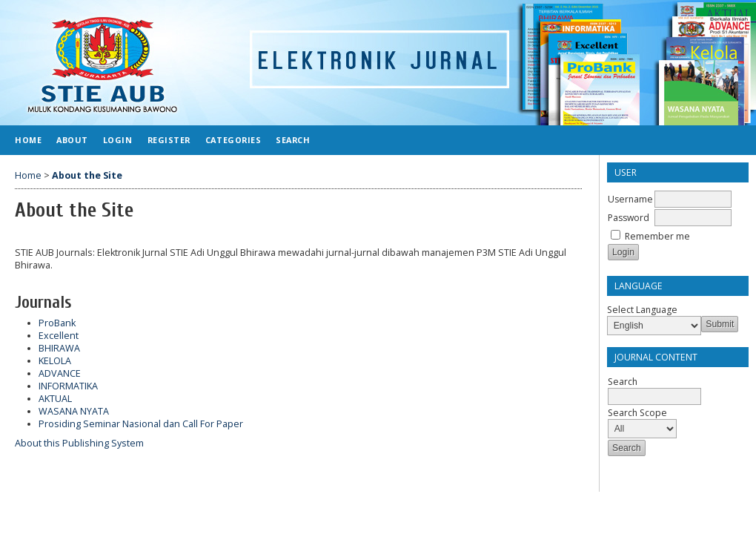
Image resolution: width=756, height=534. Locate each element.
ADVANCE (60, 373)
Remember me (657, 236)
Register (169, 140)
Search (293, 140)
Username (630, 199)
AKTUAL (55, 399)
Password (629, 218)
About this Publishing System (79, 443)
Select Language (642, 310)
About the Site (87, 175)
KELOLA (55, 361)
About (72, 140)
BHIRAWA (59, 348)
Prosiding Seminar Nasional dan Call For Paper (141, 424)
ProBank (57, 323)
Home (28, 140)
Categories (233, 140)
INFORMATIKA (68, 386)
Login (118, 140)
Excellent (59, 336)
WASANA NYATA (74, 411)
